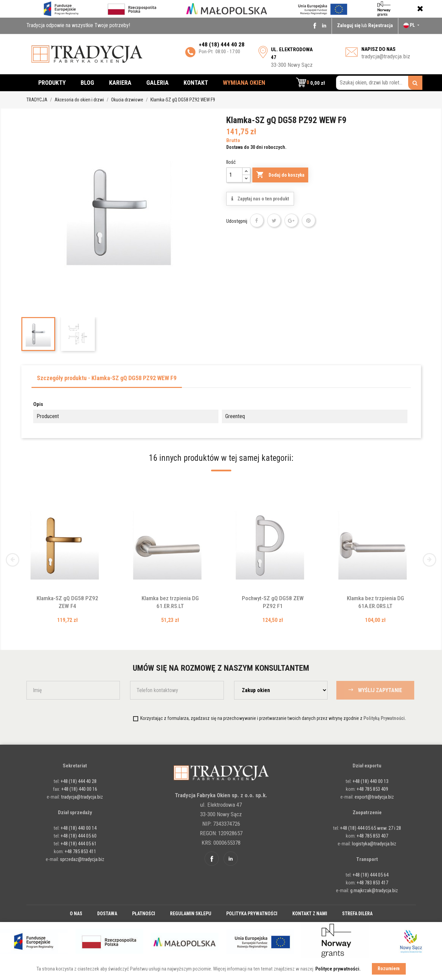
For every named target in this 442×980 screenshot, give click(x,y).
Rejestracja (381, 25)
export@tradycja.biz (374, 797)
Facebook (315, 25)
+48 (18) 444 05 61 (79, 844)
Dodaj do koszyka (280, 175)
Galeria (157, 83)
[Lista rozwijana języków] (412, 25)
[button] (310, 83)
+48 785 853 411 (80, 851)
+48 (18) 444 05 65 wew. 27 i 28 (371, 828)
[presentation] (83, 718)
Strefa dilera (357, 914)
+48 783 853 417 (372, 883)
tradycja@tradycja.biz (386, 56)
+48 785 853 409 (372, 789)
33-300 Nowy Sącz (292, 57)
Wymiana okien (244, 83)
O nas (76, 914)
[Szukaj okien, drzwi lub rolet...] (379, 83)
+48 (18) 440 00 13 (371, 781)
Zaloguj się (349, 25)
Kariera (120, 83)
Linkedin (324, 25)
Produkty (52, 83)
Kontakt (196, 83)
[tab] (107, 380)
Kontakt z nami (310, 914)
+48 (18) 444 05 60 (79, 836)
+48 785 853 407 (372, 836)
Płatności (144, 914)
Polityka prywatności (252, 914)
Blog (87, 83)
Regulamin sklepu (191, 914)
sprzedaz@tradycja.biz (82, 859)
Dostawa (107, 914)
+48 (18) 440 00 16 (79, 789)
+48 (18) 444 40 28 (78, 781)
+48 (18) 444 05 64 (371, 875)
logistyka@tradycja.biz (374, 844)
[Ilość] (234, 175)
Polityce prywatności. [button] (338, 969)
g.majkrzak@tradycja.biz (374, 890)
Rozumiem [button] (389, 969)
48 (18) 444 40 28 (223, 44)
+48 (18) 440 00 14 (79, 828)
